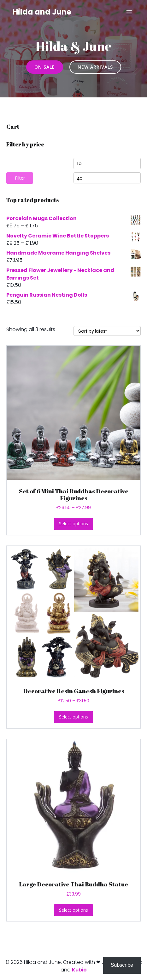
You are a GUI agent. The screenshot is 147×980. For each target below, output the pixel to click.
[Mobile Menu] (129, 12)
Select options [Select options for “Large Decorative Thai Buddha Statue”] (73, 910)
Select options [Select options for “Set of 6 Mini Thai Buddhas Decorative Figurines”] (73, 524)
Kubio (79, 970)
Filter (20, 178)
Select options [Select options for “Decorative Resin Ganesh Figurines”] (73, 717)
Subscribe (122, 965)
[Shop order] (107, 331)
